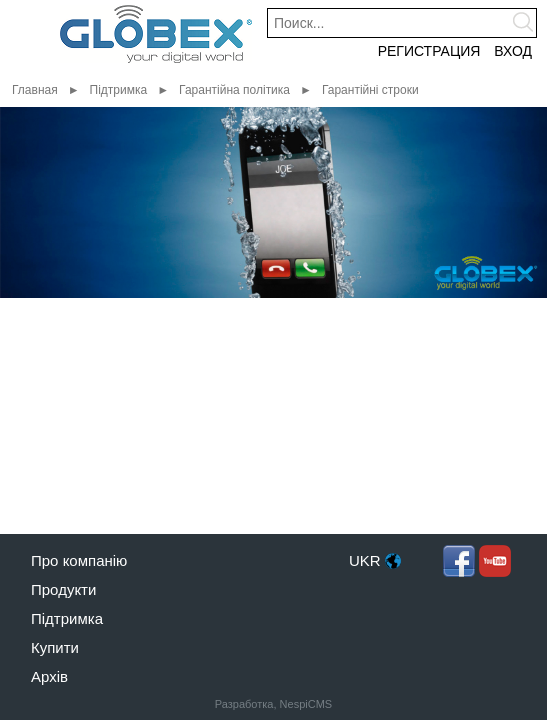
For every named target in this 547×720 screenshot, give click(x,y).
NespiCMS (306, 704)
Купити (55, 647)
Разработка (244, 704)
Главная (35, 90)
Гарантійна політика (234, 90)
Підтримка (119, 90)
